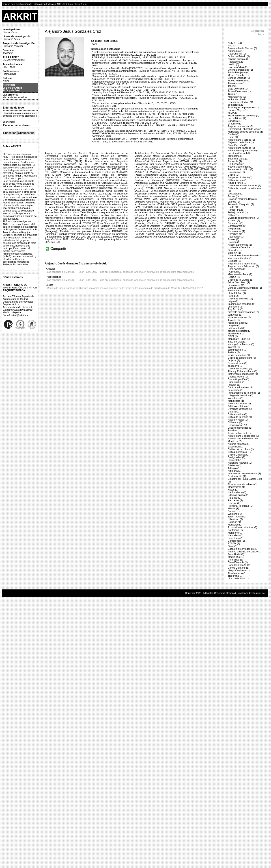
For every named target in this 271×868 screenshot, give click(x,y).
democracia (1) (236, 105)
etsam (77, 4)
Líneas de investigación (17, 38)
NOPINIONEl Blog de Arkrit (12, 88)
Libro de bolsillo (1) (238, 578)
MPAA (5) (233, 113)
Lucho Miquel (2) (237, 118)
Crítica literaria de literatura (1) (244, 185)
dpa (70, 4)
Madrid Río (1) (236, 557)
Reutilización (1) (237, 164)
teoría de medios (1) (239, 355)
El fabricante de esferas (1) (243, 484)
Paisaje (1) (234, 511)
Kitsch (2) (233, 490)
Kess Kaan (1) (236, 538)
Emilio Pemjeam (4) (239, 72)
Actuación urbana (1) (239, 91)
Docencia (8, 52)
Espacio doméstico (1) (240, 428)
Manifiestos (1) (236, 401)
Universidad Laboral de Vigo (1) (245, 129)
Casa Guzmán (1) (238, 145)
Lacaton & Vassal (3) (239, 153)
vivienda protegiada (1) (240, 70)
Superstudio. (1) (237, 382)
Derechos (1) (235, 234)
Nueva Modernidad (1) (240, 167)
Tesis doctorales (12, 65)
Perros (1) (233, 196)
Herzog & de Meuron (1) (241, 344)
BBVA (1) (233, 336)
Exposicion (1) (236, 447)
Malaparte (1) (235, 533)
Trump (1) (233, 94)
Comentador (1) (236, 231)
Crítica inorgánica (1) (239, 452)
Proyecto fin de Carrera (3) (242, 48)
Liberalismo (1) (236, 285)
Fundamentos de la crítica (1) (244, 393)
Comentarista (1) (237, 226)
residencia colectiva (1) (240, 102)
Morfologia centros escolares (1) (245, 132)
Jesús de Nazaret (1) (239, 433)
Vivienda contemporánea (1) (243, 218)
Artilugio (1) (234, 468)
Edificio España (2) (238, 495)
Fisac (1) (233, 546)
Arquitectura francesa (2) (241, 148)
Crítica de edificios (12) (240, 299)
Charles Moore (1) (238, 377)
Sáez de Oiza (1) (237, 342)
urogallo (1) (234, 325)
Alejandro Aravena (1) (240, 463)
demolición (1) (236, 390)
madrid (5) (233, 64)
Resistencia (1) (236, 62)
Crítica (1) (233, 175)
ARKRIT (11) (235, 43)
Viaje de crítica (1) (238, 89)
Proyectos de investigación (19, 45)
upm (85, 4)
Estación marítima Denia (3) (243, 199)
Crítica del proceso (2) (240, 369)
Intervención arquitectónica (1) (244, 473)
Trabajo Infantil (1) (238, 212)
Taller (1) (233, 86)
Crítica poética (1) (238, 414)
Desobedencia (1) (238, 363)
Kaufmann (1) (235, 530)
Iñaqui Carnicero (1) (239, 570)
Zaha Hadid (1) (236, 554)
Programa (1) (235, 229)
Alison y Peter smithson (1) (242, 371)
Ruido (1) (233, 207)
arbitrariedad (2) (237, 328)
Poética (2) (234, 352)
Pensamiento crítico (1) (240, 169)
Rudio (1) (233, 137)
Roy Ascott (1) (236, 309)
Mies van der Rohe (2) (240, 274)
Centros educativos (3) (240, 387)
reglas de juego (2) (238, 323)
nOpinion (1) (235, 272)
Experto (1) (234, 220)
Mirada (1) (233, 508)
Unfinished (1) (235, 560)
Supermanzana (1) (238, 159)
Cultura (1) (234, 412)
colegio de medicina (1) (241, 395)
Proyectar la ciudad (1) (240, 506)
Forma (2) (233, 296)
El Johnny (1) (235, 124)
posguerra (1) (235, 366)
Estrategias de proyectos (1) (243, 107)
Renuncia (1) (235, 161)
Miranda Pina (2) (237, 97)
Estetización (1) (236, 172)
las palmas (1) (236, 398)
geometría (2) (235, 307)
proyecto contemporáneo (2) (243, 312)
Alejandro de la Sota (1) (241, 142)
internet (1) (234, 347)
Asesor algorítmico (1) (240, 245)
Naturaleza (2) (236, 535)
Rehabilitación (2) (237, 425)
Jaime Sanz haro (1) (239, 282)
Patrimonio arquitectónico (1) (244, 150)
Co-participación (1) (239, 379)
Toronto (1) (234, 320)
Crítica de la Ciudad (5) (240, 280)
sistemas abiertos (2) (239, 317)
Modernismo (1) (236, 487)
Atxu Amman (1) (237, 83)
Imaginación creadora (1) (241, 304)
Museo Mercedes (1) (239, 81)
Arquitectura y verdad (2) (241, 140)
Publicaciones (11, 72)
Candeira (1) (235, 121)
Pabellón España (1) (239, 565)
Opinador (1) (235, 250)
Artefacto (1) (235, 465)
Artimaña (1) (235, 471)
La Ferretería (15, 96)
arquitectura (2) (236, 334)
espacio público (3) (238, 59)
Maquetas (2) (235, 525)
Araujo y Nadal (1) (238, 420)
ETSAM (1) (234, 543)
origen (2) (233, 301)
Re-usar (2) (234, 503)
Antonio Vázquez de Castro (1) (245, 552)
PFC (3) (232, 46)
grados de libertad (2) (240, 331)
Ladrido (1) (234, 202)
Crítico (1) (233, 215)
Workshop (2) (235, 514)
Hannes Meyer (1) (238, 110)
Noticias (8, 79)
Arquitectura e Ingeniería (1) (243, 264)
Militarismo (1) (236, 156)
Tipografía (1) (235, 576)
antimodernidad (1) (238, 99)
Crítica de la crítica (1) (240, 417)
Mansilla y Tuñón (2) (239, 339)
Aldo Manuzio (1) (237, 573)
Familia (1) (234, 430)
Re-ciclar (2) (234, 498)
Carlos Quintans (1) (238, 568)
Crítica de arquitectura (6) (242, 358)
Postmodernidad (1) (239, 290)
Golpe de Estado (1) (239, 56)
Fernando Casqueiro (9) (241, 204)
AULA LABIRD (14, 59)
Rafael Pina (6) (236, 210)
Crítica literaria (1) (238, 180)
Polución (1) (234, 522)
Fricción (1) (234, 385)
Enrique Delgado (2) (239, 78)
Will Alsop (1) (235, 315)
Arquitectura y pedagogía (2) (243, 436)
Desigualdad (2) (237, 457)
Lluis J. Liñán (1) (237, 293)
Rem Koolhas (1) (237, 269)
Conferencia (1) (236, 541)
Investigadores (11, 31)
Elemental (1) (235, 460)
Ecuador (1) (234, 261)
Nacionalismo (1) (237, 492)
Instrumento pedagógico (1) (243, 374)
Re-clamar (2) (235, 500)
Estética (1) (234, 242)
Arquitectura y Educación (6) (243, 266)
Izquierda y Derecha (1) (241, 247)
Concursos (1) (236, 223)
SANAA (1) (234, 277)
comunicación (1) (237, 350)
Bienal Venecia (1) (238, 562)
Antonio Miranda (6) (239, 444)
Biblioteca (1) (235, 422)
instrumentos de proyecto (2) (243, 116)
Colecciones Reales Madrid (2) (245, 255)
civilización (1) (236, 194)
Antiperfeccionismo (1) (240, 177)
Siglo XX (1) (234, 253)
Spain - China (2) (237, 517)
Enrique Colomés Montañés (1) (245, 288)
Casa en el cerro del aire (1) (243, 549)
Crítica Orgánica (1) (239, 455)
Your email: (9, 122)
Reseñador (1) (236, 237)
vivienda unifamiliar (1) (240, 258)
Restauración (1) (237, 476)
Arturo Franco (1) (237, 183)
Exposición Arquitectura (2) (242, 527)
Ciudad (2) (233, 134)
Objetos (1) (234, 360)
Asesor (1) (233, 239)
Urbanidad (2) (235, 519)
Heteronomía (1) (237, 54)
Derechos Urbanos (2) (240, 409)
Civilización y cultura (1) (241, 449)
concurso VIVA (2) (238, 67)
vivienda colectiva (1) (239, 403)
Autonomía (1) (236, 51)
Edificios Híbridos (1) (239, 406)
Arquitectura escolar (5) (241, 126)
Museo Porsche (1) (238, 75)
